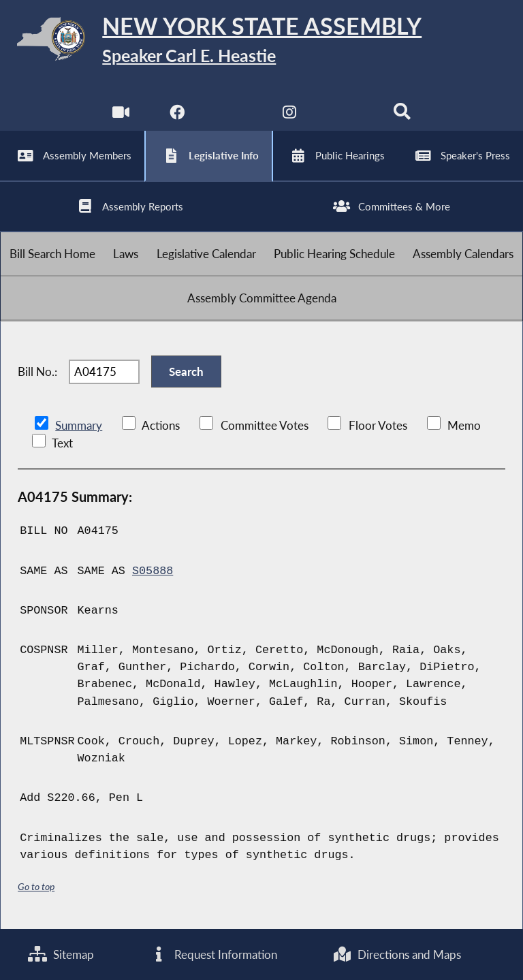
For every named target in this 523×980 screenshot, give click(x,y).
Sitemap (61, 954)
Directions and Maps (397, 954)
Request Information (213, 954)
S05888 (153, 571)
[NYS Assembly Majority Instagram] (290, 115)
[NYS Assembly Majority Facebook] (177, 115)
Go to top (36, 886)
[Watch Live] (121, 115)
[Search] (402, 115)
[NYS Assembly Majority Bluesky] (346, 115)
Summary (79, 425)
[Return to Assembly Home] (261, 41)
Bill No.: (37, 372)
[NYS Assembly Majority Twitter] (233, 115)
